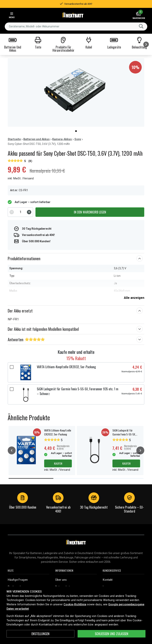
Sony (78, 139)
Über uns (61, 580)
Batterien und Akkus (37, 139)
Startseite (14, 139)
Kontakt (108, 580)
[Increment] (29, 212)
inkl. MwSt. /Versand (21, 178)
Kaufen (58, 463)
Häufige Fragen (18, 580)
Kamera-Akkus (62, 139)
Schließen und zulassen (112, 634)
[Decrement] (12, 212)
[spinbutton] (20, 212)
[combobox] (76, 27)
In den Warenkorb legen (90, 212)
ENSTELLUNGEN (40, 634)
